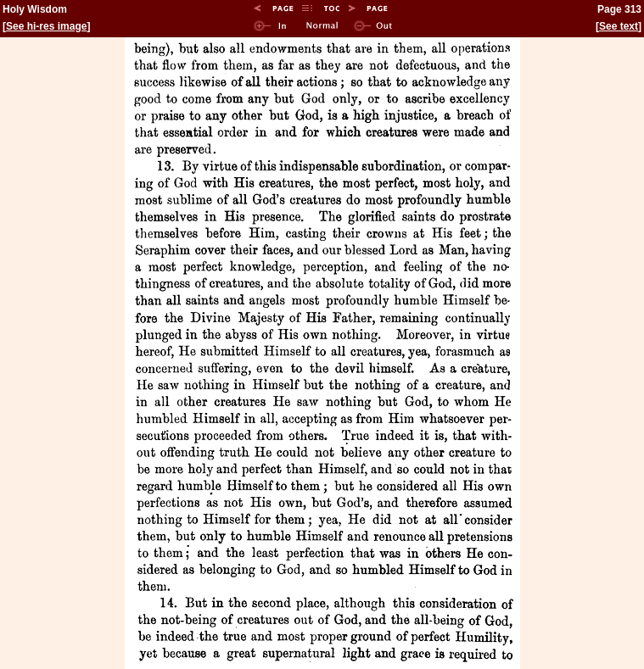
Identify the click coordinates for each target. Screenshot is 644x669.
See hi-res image (46, 26)
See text (619, 26)
